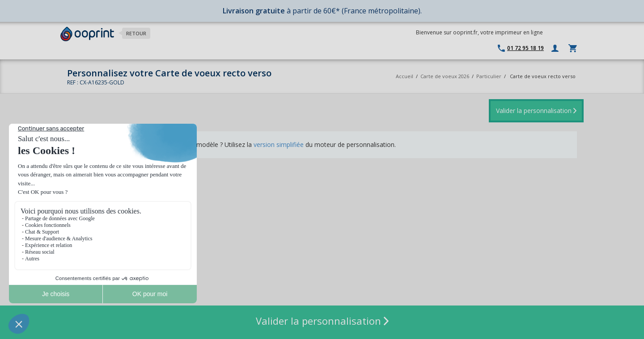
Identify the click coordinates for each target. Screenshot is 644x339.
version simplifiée (279, 144)
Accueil (405, 76)
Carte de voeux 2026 (445, 76)
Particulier (489, 76)
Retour (136, 33)
